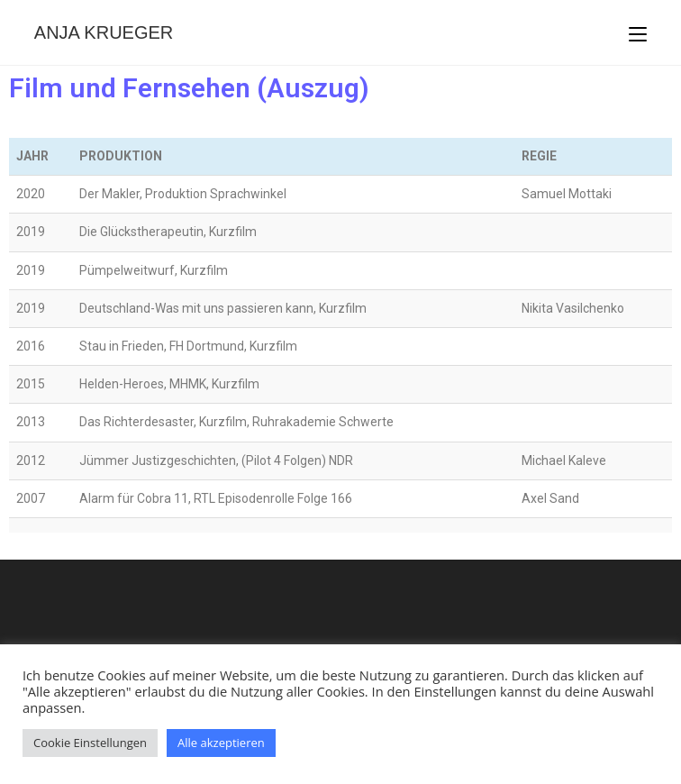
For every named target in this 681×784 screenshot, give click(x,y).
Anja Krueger (104, 32)
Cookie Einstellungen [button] (90, 743)
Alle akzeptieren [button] (221, 743)
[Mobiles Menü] (638, 32)
